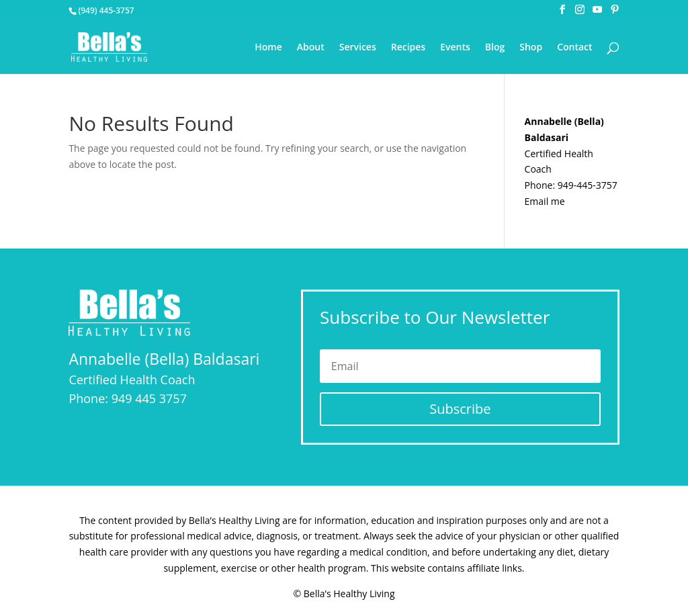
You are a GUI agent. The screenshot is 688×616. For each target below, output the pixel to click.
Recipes (408, 48)
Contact (574, 48)
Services (358, 48)
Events (455, 48)
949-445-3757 (588, 185)
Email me (545, 201)
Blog (495, 48)
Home (268, 48)
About (311, 48)
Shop (531, 48)
